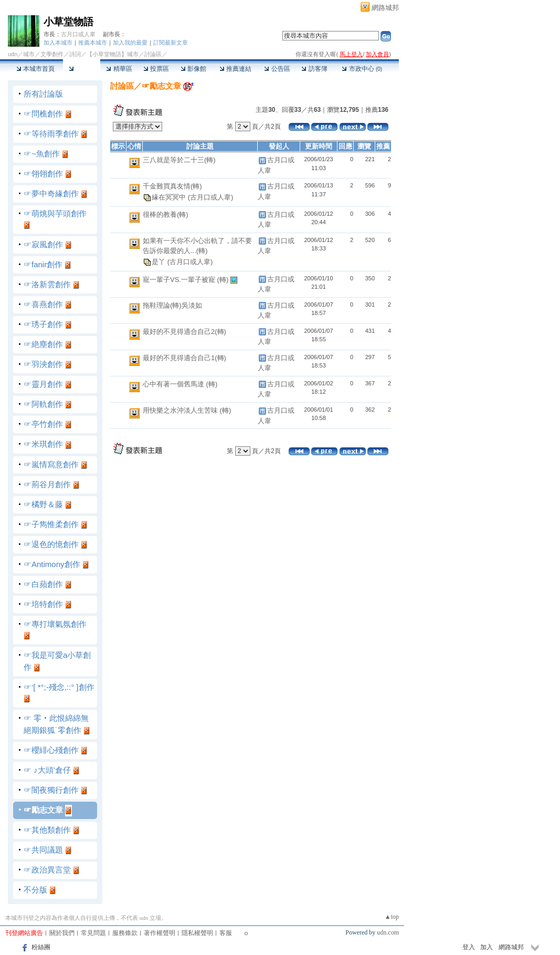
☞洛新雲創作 (47, 284)
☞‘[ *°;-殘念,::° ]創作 (59, 687)
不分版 (35, 890)
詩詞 (75, 54)
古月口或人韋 (78, 34)
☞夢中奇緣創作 (51, 193)
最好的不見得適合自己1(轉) (184, 358)
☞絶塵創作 (43, 344)
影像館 (193, 69)
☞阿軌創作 (43, 404)
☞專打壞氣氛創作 (55, 624)
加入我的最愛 (130, 43)
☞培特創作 (43, 604)
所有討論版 (43, 94)
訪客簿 (314, 69)
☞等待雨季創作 (51, 134)
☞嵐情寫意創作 (51, 464)
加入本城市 (58, 43)
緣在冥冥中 (170, 197)
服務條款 (125, 933)
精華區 (119, 69)
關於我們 (62, 933)
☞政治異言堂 (47, 870)
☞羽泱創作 (43, 364)
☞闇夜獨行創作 (51, 790)
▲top (392, 917)
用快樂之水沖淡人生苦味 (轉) (187, 410)
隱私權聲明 (197, 933)
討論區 (82, 69)
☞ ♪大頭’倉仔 (47, 770)
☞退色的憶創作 (51, 544)
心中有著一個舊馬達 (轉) (180, 384)
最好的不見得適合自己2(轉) (184, 332)
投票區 (156, 69)
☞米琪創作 (43, 444)
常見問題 (93, 933)
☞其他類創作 (47, 830)
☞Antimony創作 (52, 564)
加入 (487, 947)
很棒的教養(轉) (166, 214)
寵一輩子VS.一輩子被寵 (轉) (187, 280)
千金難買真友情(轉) (172, 186)
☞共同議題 (43, 850)
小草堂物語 (68, 22)
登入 (469, 947)
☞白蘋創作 (43, 584)
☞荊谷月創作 (47, 484)
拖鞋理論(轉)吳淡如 (172, 305)
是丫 (160, 262)
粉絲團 (41, 947)
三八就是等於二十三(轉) (179, 160)
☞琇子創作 (43, 324)
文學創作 (52, 54)
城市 (29, 54)
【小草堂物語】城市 (113, 54)
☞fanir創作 (43, 264)
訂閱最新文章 (171, 43)
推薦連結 (235, 69)
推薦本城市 (93, 43)
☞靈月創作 (43, 384)
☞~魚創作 (42, 154)
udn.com (388, 932)
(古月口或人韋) (211, 197)
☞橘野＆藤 (43, 504)
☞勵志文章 (43, 810)
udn (13, 54)
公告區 (277, 69)
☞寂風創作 (43, 244)
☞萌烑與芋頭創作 (55, 213)
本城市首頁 (35, 69)
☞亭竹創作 (43, 424)
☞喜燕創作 (43, 304)
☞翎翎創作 (43, 174)
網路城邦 (385, 8)
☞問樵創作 (43, 114)
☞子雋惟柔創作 (51, 524)
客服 (226, 933)
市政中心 (362, 69)
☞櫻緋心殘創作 (51, 750)
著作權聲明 (160, 933)
